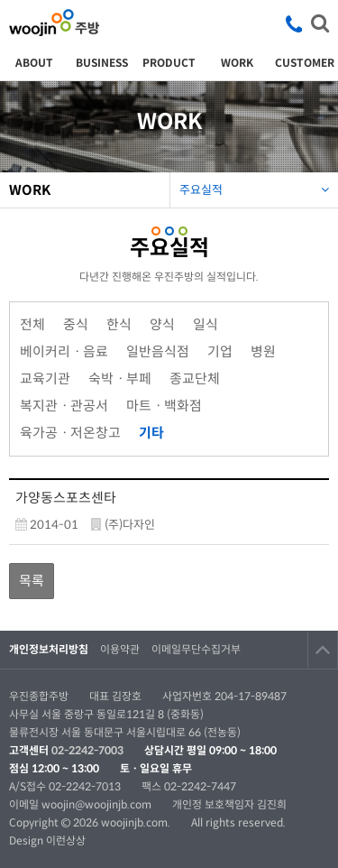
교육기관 (45, 379)
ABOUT (34, 63)
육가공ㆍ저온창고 (70, 433)
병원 (263, 351)
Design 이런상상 (47, 840)
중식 (76, 324)
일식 (206, 324)
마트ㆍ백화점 (164, 406)
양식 (162, 324)
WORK (237, 63)
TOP (323, 650)
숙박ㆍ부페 (120, 379)
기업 (220, 351)
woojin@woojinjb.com (98, 804)
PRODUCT (169, 63)
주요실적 (255, 185)
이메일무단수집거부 (196, 649)
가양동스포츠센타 (66, 498)
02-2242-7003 (87, 750)
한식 (119, 324)
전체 (32, 324)
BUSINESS (102, 63)
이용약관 (120, 649)
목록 (32, 581)
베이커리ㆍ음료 (64, 351)
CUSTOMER (305, 63)
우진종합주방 (54, 23)
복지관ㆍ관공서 (64, 406)
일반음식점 (158, 351)
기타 (147, 430)
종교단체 (195, 379)
